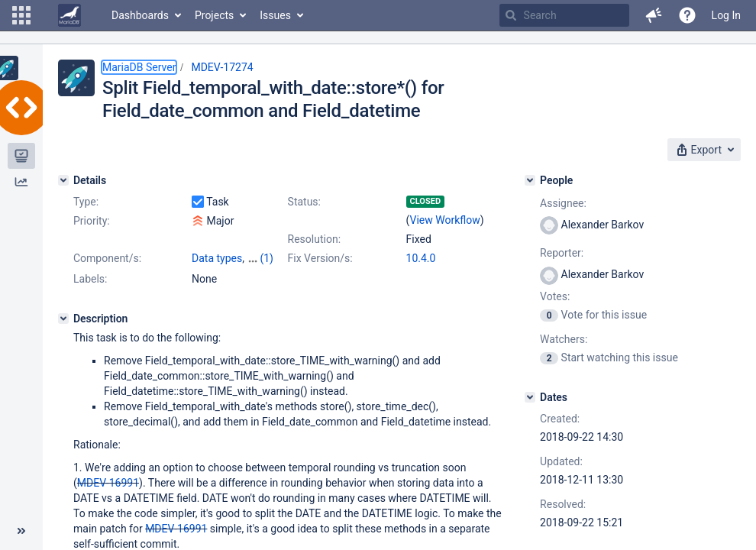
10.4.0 (421, 258)
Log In (726, 15)
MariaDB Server (139, 67)
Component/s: (107, 258)
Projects (214, 15)
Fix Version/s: (320, 258)
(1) (267, 258)
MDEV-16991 (108, 483)
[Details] (63, 180)
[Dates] (530, 397)
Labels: (90, 279)
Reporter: (562, 253)
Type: (86, 202)
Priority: (92, 221)
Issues (275, 15)
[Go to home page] (69, 15)
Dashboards (140, 15)
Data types (217, 258)
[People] (530, 180)
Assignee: (563, 203)
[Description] (63, 319)
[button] (21, 15)
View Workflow (445, 220)
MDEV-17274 (222, 67)
